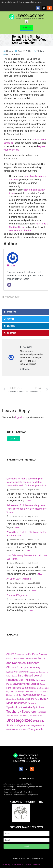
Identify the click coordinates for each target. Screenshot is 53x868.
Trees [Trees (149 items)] (8, 716)
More (29, 501)
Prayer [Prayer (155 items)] (37, 699)
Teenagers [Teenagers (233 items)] (41, 712)
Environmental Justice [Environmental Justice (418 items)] (26, 684)
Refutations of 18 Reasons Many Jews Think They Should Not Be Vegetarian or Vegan (26, 509)
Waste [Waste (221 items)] (41, 726)
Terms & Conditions (32, 864)
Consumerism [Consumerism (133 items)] (33, 672)
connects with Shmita (20, 230)
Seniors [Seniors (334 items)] (32, 703)
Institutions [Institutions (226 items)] (29, 692)
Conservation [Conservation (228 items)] (22, 672)
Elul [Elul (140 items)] (37, 680)
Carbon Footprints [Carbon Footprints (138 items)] (13, 659)
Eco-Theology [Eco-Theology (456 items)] (27, 680)
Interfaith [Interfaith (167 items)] (39, 692)
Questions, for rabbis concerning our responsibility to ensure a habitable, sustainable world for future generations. (27, 482)
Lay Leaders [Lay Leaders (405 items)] (27, 699)
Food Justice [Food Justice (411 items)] (23, 688)
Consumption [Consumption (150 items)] (44, 672)
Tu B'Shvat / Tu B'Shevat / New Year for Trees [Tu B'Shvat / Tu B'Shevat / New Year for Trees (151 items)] (27, 716)
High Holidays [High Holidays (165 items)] (12, 692)
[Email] (9, 285)
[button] (26, 22)
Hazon (11, 266)
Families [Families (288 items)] (11, 688)
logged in (20, 417)
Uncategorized (13, 297)
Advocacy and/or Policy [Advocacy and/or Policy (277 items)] (26, 654)
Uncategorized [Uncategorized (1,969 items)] (19, 720)
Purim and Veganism (17, 595)
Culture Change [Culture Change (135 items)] (12, 676)
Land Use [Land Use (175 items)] (16, 699)
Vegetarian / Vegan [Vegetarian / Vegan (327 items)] (27, 725)
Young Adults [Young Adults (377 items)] (36, 729)
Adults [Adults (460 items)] (10, 654)
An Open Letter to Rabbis (19, 579)
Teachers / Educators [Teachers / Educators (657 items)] (21, 712)
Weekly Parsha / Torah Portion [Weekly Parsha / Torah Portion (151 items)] (17, 729)
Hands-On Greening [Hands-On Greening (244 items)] (39, 688)
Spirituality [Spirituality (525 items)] (13, 707)
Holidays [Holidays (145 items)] (21, 692)
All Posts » (25, 369)
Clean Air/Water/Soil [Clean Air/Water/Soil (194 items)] (28, 659)
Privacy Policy (17, 864)
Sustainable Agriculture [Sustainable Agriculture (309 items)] (32, 707)
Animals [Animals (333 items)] (43, 654)
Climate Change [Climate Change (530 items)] (16, 667)
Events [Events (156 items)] (43, 684)
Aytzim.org (6, 864)
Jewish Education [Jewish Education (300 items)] (31, 695)
